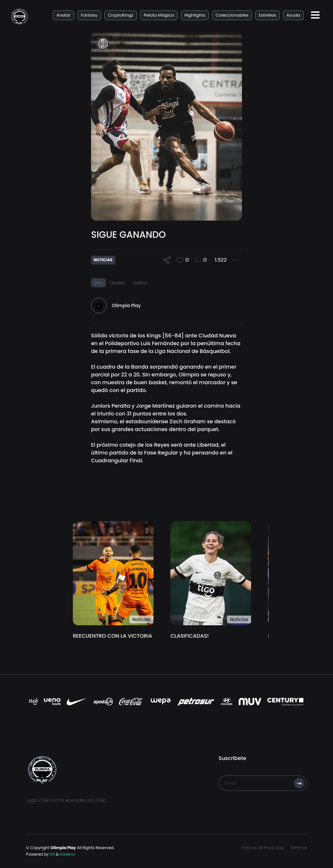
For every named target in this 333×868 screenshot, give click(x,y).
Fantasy (89, 15)
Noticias (141, 619)
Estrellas (267, 15)
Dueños (140, 283)
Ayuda (293, 15)
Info (99, 283)
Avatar (63, 15)
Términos (299, 848)
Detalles (117, 283)
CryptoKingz (121, 15)
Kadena (67, 854)
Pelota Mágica (159, 15)
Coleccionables (232, 15)
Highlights (195, 15)
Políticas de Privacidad (262, 848)
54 (52, 854)
